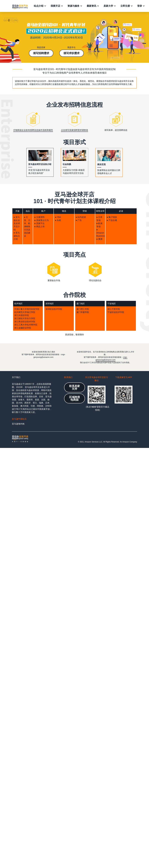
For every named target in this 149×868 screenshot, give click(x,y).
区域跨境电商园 (74, 398)
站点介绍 (39, 6)
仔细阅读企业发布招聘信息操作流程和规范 (33, 130)
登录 (140, 6)
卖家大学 (108, 6)
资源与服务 (73, 6)
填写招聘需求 (41, 53)
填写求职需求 (72, 53)
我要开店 (55, 6)
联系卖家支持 (74, 387)
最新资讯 (91, 6)
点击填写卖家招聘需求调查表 (74, 130)
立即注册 (125, 6)
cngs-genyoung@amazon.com (112, 359)
